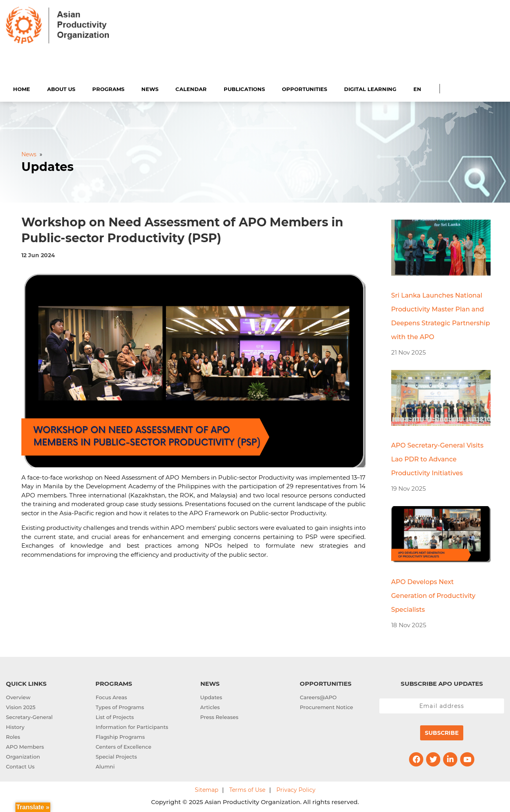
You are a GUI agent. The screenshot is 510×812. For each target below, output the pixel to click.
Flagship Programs (120, 736)
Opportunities (304, 88)
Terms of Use (247, 789)
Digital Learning (370, 88)
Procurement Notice (326, 706)
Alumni (105, 765)
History (15, 726)
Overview (18, 696)
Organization (23, 755)
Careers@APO (318, 696)
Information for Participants (132, 726)
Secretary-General (29, 716)
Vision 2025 (21, 706)
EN (417, 88)
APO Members (25, 746)
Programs (108, 88)
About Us (61, 88)
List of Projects (115, 716)
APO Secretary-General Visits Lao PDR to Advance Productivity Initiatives (437, 458)
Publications (244, 88)
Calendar (191, 88)
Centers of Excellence (123, 746)
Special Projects (116, 755)
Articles (210, 706)
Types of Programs (120, 706)
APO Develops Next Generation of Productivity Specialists (433, 595)
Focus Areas (111, 696)
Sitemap (206, 789)
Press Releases (219, 716)
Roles (13, 736)
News (150, 88)
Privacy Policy (296, 789)
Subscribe (442, 732)
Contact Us (20, 765)
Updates (211, 696)
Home (22, 88)
